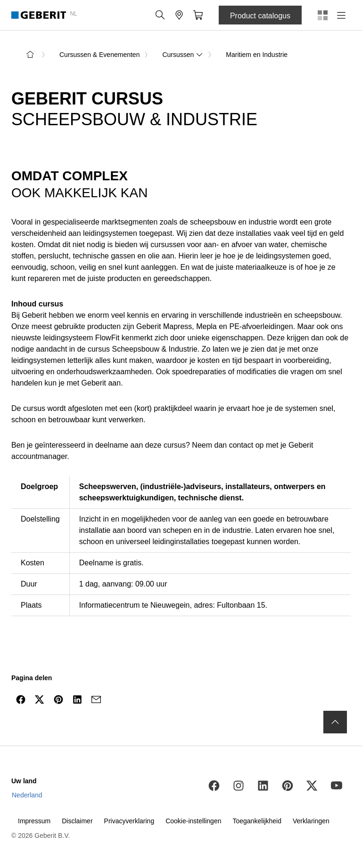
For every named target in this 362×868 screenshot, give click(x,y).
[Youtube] (337, 786)
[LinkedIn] (263, 786)
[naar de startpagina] (30, 55)
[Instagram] (239, 786)
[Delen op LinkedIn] (77, 699)
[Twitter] (312, 786)
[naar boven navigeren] (335, 722)
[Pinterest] (288, 786)
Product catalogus (260, 16)
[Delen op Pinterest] (58, 699)
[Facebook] (214, 786)
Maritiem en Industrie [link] (257, 55)
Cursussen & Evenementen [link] (99, 55)
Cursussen (183, 55)
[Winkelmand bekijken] (198, 15)
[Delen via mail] (96, 699)
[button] (160, 15)
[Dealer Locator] (179, 15)
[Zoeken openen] (160, 15)
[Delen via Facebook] (21, 699)
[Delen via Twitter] (40, 699)
